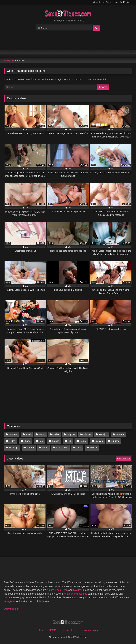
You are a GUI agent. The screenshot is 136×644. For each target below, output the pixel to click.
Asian (42, 434)
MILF (45, 448)
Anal (28, 434)
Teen (79, 448)
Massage (13, 448)
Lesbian (99, 441)
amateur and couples (75, 594)
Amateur (13, 434)
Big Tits (71, 434)
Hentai (83, 441)
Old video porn (12, 609)
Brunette (120, 434)
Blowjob (103, 434)
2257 (41, 630)
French (56, 441)
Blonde (87, 434)
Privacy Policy (91, 630)
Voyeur (94, 448)
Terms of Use (69, 630)
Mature (30, 448)
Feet (41, 441)
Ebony (27, 441)
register (11, 601)
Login (117, 2)
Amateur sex (54, 590)
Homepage (9, 60)
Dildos (12, 441)
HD (69, 441)
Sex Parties (62, 448)
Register (127, 2)
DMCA (53, 630)
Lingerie (115, 441)
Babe (56, 434)
